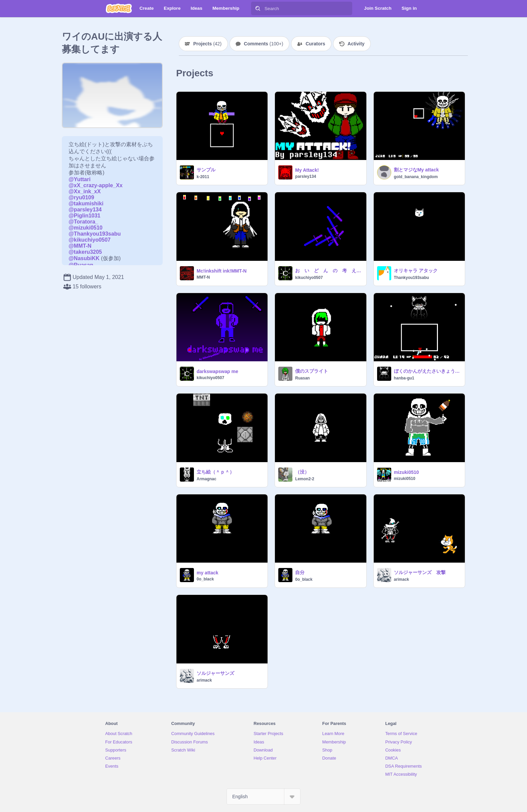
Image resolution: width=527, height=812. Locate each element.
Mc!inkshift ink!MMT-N (222, 271)
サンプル (206, 170)
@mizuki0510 (86, 228)
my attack (208, 573)
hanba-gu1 (404, 378)
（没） (302, 472)
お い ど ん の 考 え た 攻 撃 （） (329, 271)
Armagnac (207, 479)
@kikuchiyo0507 (90, 240)
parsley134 (306, 176)
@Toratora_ (83, 222)
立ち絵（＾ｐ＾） (215, 472)
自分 (300, 572)
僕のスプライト (312, 371)
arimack (401, 579)
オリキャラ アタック (416, 271)
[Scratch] (119, 8)
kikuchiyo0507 (309, 278)
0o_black (205, 579)
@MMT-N (80, 246)
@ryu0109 (81, 197)
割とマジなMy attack (416, 170)
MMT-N (203, 277)
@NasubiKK (84, 258)
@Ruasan (81, 265)
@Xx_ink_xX (85, 191)
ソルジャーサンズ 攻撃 (420, 572)
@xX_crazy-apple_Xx (96, 185)
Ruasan (302, 378)
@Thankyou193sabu (95, 234)
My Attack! (307, 170)
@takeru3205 (85, 252)
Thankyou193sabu (412, 278)
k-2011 (203, 177)
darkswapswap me (217, 371)
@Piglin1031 (85, 216)
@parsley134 (85, 210)
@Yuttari (79, 179)
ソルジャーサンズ (215, 673)
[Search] (258, 8)
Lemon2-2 (305, 479)
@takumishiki (86, 204)
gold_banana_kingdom (416, 177)
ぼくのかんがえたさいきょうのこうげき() (427, 371)
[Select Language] (263, 797)
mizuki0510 (407, 472)
